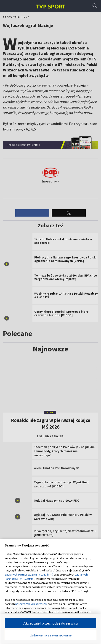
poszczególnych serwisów (31, 604)
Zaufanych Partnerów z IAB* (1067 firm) (29, 575)
